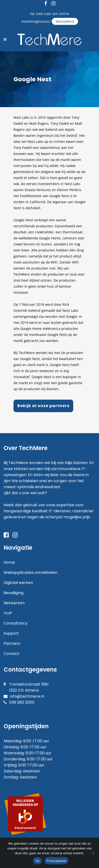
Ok (37, 861)
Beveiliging (13, 593)
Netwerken (14, 603)
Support (11, 633)
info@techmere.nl (27, 696)
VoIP (8, 613)
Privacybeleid (56, 861)
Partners (12, 643)
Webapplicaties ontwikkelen (30, 573)
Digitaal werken (18, 583)
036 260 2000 (22, 702)
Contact (12, 654)
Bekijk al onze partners (43, 406)
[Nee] (93, 853)
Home (9, 562)
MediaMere (65, 21)
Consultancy (16, 623)
